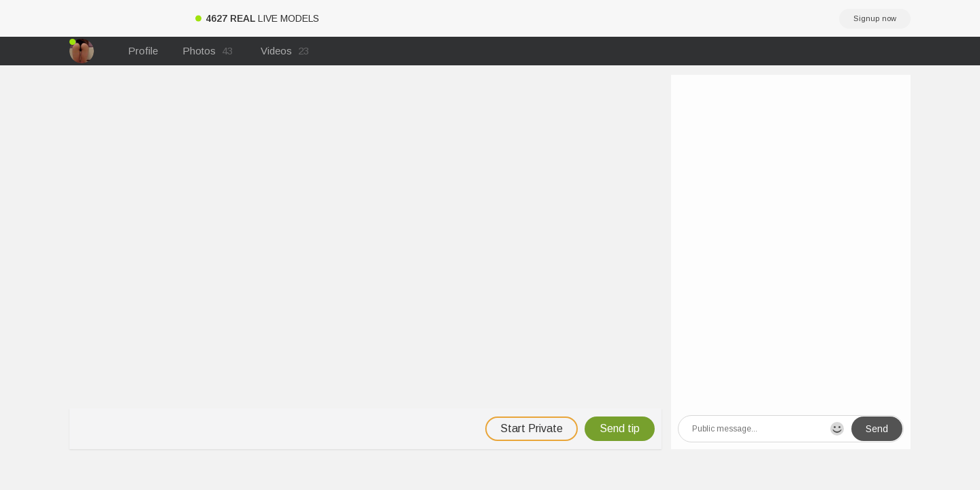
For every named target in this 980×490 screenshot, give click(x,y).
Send (877, 429)
